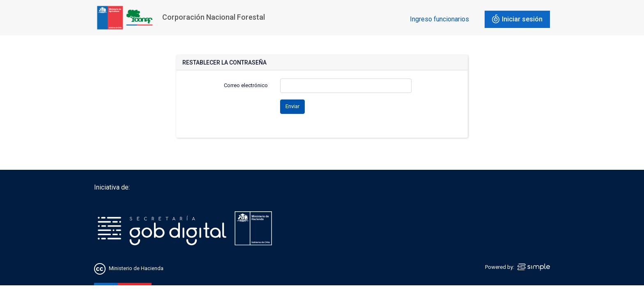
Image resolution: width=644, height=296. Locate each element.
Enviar (292, 106)
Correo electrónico (246, 85)
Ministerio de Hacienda (136, 268)
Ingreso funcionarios (439, 19)
